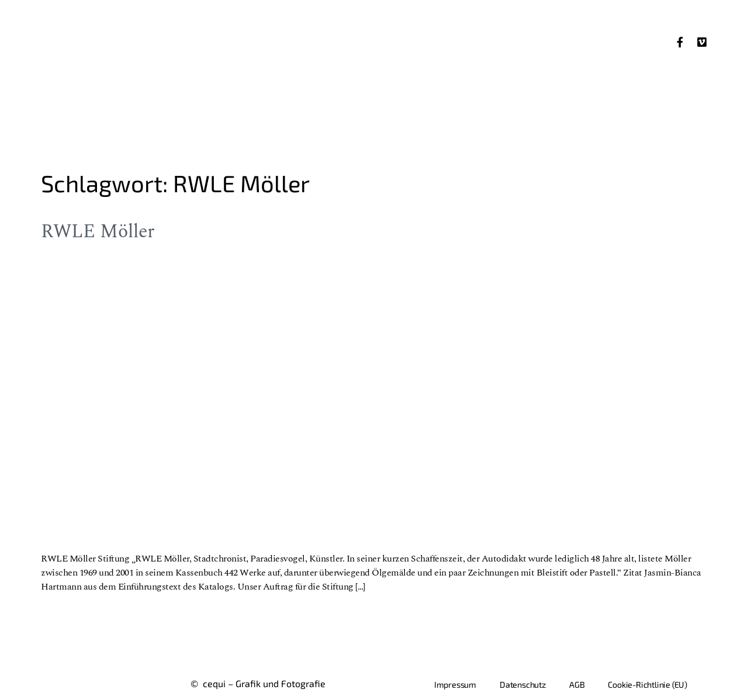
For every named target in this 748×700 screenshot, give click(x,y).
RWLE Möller (98, 232)
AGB (577, 685)
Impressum (455, 685)
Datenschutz (523, 685)
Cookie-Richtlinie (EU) (647, 685)
